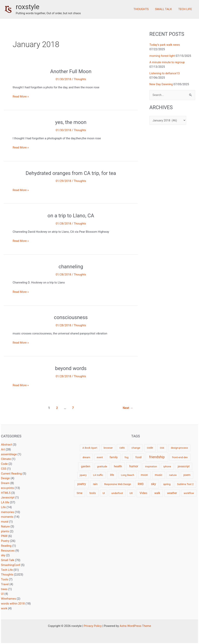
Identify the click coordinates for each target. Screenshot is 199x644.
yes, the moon (71, 122)
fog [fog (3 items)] (127, 457)
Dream (5, 483)
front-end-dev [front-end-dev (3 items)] (180, 457)
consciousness (71, 317)
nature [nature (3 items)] (173, 475)
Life (3, 507)
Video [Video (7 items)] (143, 493)
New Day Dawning (161, 84)
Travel (5, 584)
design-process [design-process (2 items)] (179, 448)
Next (128, 408)
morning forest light (162, 56)
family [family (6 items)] (114, 457)
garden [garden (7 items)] (86, 466)
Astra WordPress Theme (135, 626)
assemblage (9, 454)
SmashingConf (10, 565)
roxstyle (28, 7)
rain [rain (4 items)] (95, 484)
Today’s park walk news (165, 45)
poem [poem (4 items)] (187, 475)
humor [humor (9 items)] (134, 466)
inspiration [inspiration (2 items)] (151, 466)
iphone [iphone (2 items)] (167, 466)
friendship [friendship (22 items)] (157, 457)
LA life (5, 502)
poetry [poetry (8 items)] (82, 484)
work (4, 608)
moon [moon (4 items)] (144, 475)
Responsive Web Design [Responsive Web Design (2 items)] (118, 484)
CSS (4, 469)
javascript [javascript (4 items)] (184, 466)
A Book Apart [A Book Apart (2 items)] (90, 448)
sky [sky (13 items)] (153, 484)
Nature (5, 526)
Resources (8, 551)
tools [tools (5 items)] (93, 493)
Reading (6, 546)
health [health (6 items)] (118, 466)
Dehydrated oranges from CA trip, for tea (71, 173)
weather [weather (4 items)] (172, 493)
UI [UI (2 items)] (104, 493)
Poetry (5, 541)
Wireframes (8, 599)
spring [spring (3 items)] (167, 484)
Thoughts (142, 9)
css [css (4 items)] (162, 448)
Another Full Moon (71, 71)
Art (3, 449)
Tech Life (185, 9)
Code (4, 464)
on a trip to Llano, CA (71, 216)
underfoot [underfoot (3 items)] (117, 493)
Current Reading (11, 474)
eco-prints (7, 488)
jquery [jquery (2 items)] (83, 475)
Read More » (21, 97)
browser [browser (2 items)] (108, 448)
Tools (5, 579)
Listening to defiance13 (165, 73)
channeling (71, 267)
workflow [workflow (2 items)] (189, 493)
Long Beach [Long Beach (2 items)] (127, 475)
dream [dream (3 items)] (86, 457)
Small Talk (164, 9)
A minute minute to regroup (167, 62)
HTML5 (6, 493)
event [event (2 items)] (100, 457)
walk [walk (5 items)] (157, 493)
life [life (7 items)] (112, 475)
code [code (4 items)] (150, 448)
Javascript (8, 497)
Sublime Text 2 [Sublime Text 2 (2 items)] (185, 484)
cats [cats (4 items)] (122, 448)
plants (5, 531)
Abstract (7, 445)
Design (5, 478)
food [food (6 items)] (138, 457)
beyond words (71, 368)
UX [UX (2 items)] (131, 493)
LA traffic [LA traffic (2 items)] (98, 475)
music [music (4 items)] (159, 475)
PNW (4, 536)
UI (2, 594)
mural (5, 522)
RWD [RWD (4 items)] (141, 484)
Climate (6, 459)
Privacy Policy (93, 626)
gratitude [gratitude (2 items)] (102, 466)
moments (7, 517)
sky (3, 555)
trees (4, 589)
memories (7, 512)
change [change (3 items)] (136, 448)
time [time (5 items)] (80, 493)
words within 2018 (13, 604)
